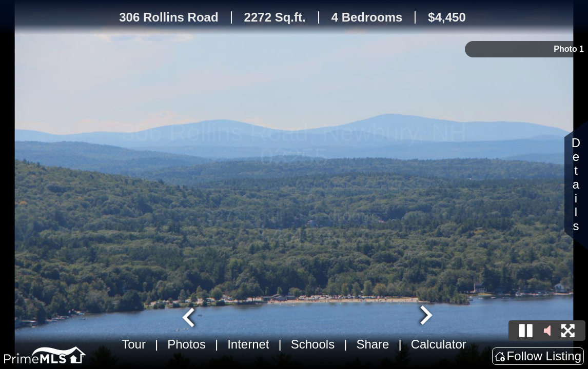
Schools (313, 344)
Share (373, 344)
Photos (187, 344)
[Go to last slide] (190, 316)
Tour (134, 344)
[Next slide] (425, 316)
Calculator (439, 344)
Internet (248, 344)
